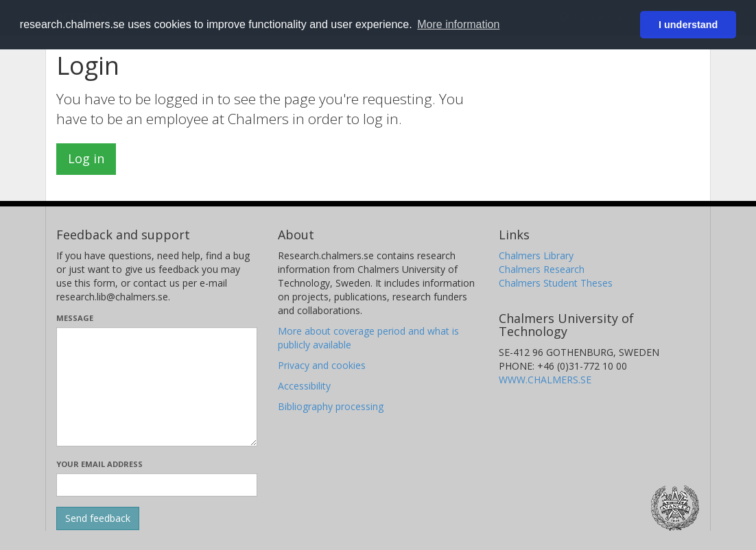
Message (75, 318)
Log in (86, 158)
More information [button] (458, 24)
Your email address (99, 464)
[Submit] (98, 518)
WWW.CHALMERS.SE (545, 380)
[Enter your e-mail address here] (157, 485)
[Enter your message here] (157, 387)
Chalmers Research (542, 269)
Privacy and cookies (322, 365)
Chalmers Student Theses (556, 283)
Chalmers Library (536, 255)
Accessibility (304, 386)
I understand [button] (688, 25)
